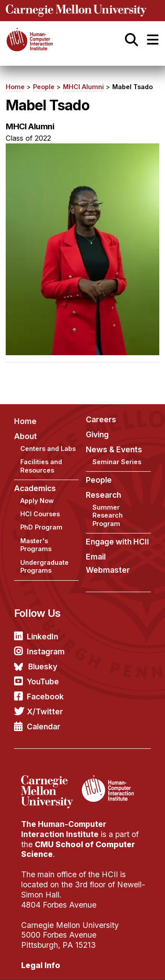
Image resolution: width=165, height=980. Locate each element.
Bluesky (43, 666)
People (44, 87)
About (26, 436)
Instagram (46, 651)
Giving (97, 434)
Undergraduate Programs (44, 567)
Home (15, 87)
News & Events (114, 449)
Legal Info (41, 965)
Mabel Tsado (132, 87)
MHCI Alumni (83, 87)
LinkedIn (42, 636)
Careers (101, 419)
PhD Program (41, 527)
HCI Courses (40, 514)
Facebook (45, 697)
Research (103, 495)
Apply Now (37, 501)
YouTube (43, 681)
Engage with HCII (117, 542)
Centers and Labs (48, 449)
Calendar (44, 727)
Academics (35, 488)
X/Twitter (45, 712)
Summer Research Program (108, 515)
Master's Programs (36, 545)
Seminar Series (117, 462)
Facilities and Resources (41, 466)
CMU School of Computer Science (78, 849)
